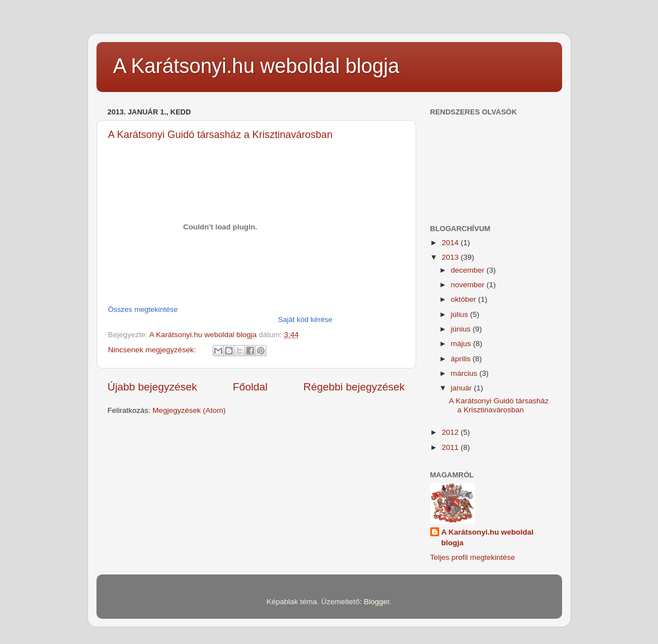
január (463, 388)
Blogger (376, 602)
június (462, 329)
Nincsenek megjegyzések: (153, 350)
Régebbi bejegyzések (354, 387)
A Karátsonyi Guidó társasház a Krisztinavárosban (220, 135)
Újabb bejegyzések (153, 387)
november (469, 285)
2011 (451, 447)
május (462, 344)
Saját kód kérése (305, 319)
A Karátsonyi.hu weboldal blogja (256, 66)
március (465, 373)
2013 (451, 257)
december (469, 270)
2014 (451, 243)
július (461, 314)
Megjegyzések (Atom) (189, 410)
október (465, 299)
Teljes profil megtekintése (473, 557)
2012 (451, 432)
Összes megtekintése (143, 309)
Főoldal (250, 387)
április (462, 359)
